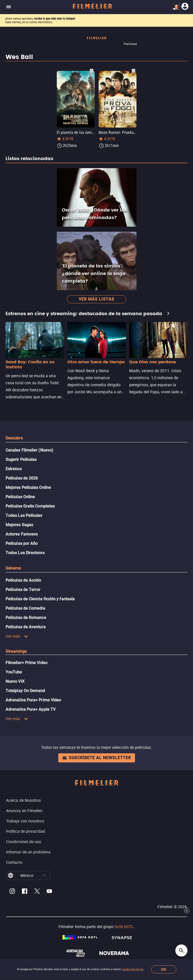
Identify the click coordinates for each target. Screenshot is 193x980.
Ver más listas (96, 299)
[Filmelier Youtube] (49, 892)
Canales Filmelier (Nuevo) (29, 450)
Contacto (14, 862)
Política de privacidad (25, 831)
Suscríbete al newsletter (97, 758)
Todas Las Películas (24, 515)
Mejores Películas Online (28, 487)
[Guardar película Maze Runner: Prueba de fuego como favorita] (133, 71)
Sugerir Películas (21, 459)
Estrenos (14, 469)
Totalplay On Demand (25, 691)
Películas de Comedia (25, 608)
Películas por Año (22, 543)
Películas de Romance (26, 618)
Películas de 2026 (22, 478)
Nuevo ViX (15, 681)
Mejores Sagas (19, 525)
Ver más (17, 636)
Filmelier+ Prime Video (26, 663)
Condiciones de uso (133, 969)
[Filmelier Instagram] (12, 892)
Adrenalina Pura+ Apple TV (31, 709)
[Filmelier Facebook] (25, 892)
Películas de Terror (23, 590)
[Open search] (181, 951)
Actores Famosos (22, 534)
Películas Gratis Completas (30, 506)
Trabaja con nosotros (25, 821)
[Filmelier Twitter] (37, 892)
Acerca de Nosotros (23, 800)
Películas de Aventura (26, 627)
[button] (45, 875)
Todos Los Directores (25, 553)
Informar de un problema (28, 852)
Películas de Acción (23, 580)
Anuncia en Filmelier (24, 811)
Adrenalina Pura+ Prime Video (33, 700)
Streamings (16, 651)
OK (164, 970)
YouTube (14, 672)
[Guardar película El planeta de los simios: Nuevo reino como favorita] (92, 71)
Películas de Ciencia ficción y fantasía (40, 599)
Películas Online (20, 497)
